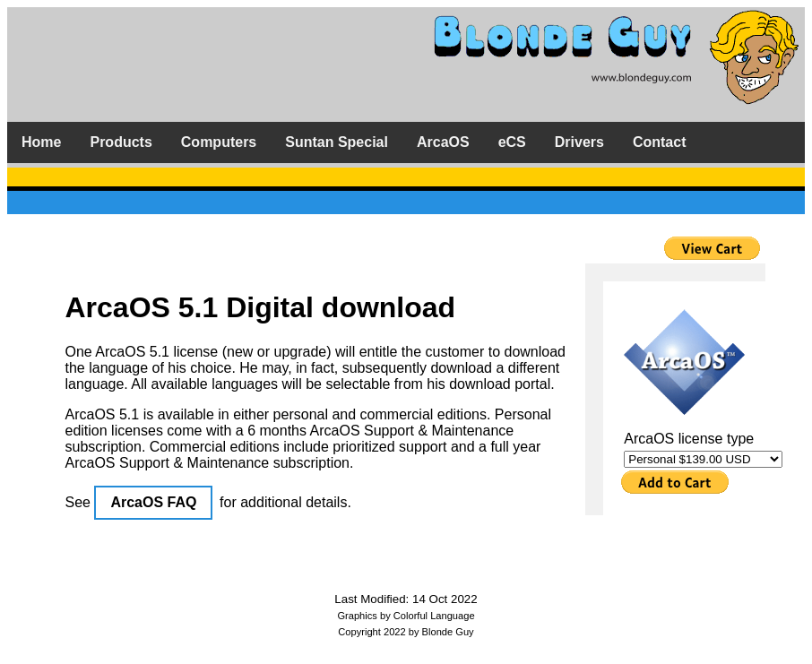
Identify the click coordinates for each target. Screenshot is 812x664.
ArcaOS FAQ (153, 502)
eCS (512, 142)
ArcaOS (443, 142)
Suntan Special (337, 142)
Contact (660, 142)
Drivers (579, 142)
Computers (219, 142)
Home (41, 142)
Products (121, 142)
